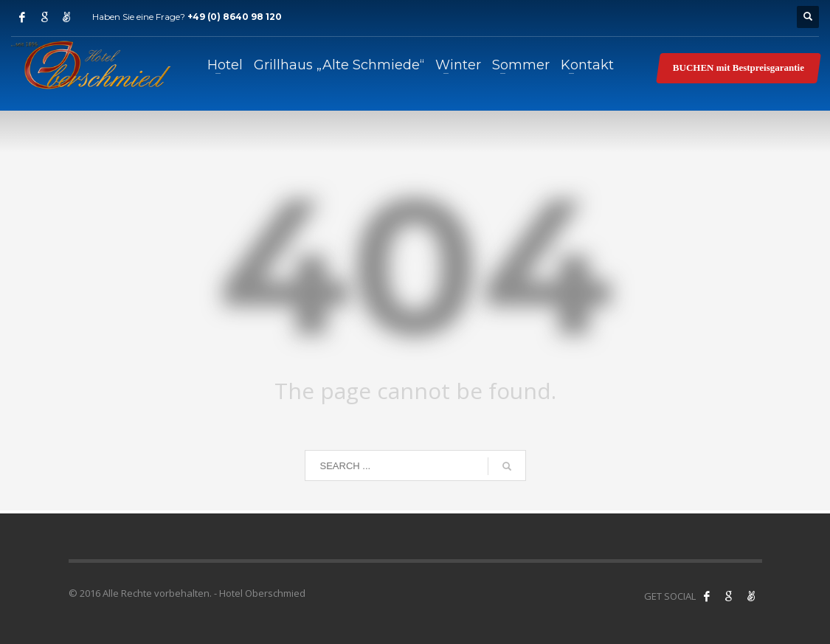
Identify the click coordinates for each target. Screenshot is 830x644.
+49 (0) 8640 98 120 (235, 17)
